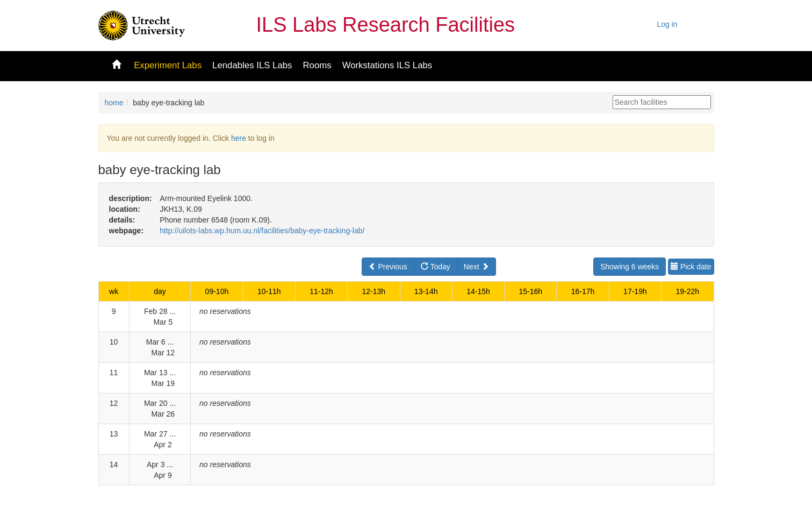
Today (436, 267)
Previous (388, 267)
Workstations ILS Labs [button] (387, 65)
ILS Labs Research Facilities (386, 25)
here (239, 138)
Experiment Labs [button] (168, 65)
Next (476, 267)
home (114, 103)
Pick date (691, 267)
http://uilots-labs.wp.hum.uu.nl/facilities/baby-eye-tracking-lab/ (262, 231)
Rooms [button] (317, 65)
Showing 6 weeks (630, 267)
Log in (667, 24)
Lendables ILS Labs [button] (252, 65)
